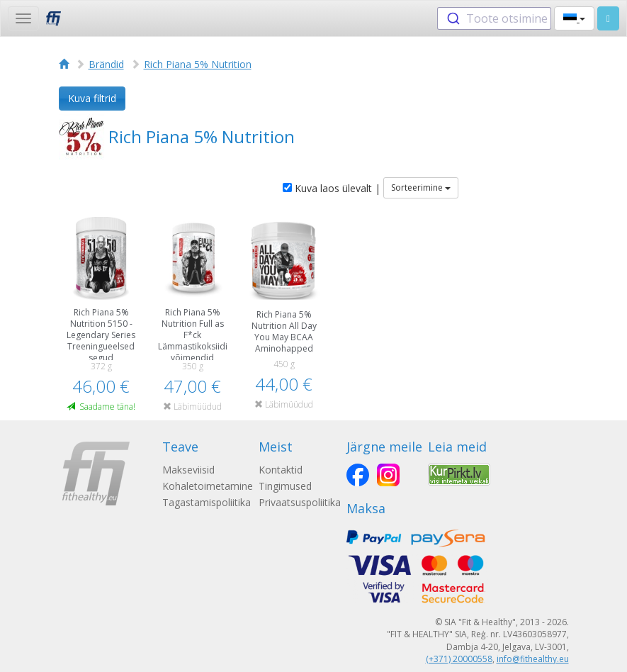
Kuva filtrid (92, 98)
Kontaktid (281, 470)
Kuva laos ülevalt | (332, 188)
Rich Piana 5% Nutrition (198, 64)
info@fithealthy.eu (533, 659)
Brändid (106, 64)
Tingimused (285, 486)
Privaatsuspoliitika (300, 502)
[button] (574, 18)
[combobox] (494, 18)
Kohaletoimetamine (208, 486)
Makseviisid (188, 470)
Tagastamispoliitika (207, 502)
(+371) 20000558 (459, 659)
